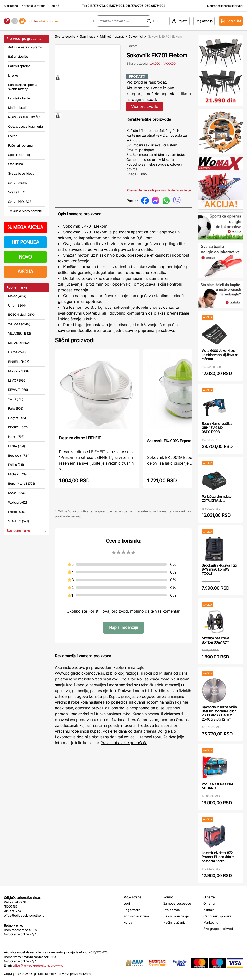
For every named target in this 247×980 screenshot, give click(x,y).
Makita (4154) (17, 296)
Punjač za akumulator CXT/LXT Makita (217, 498)
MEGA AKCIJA (25, 227)
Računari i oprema (20, 145)
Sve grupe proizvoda (219, 929)
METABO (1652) (19, 343)
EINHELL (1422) (19, 362)
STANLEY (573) (19, 521)
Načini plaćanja (174, 922)
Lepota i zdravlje (19, 98)
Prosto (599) (17, 512)
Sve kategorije (65, 36)
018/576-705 (134, 6)
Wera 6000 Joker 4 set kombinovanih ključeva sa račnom (220, 355)
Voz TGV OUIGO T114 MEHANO (217, 786)
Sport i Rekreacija (20, 155)
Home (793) (16, 437)
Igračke (13, 75)
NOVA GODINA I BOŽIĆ (24, 117)
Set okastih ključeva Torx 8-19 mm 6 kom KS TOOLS (219, 569)
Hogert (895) (17, 418)
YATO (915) (16, 399)
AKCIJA (25, 272)
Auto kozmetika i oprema (25, 47)
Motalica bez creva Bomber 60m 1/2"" (215, 640)
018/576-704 (115, 6)
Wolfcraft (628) (18, 502)
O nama (209, 903)
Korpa (128, 922)
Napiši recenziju (123, 627)
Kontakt (209, 910)
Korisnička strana (34, 6)
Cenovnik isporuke (217, 916)
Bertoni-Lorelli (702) (22, 483)
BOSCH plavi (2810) (21, 315)
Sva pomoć (172, 910)
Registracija (132, 910)
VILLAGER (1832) (20, 333)
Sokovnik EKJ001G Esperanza (172, 441)
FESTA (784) (17, 446)
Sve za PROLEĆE (20, 202)
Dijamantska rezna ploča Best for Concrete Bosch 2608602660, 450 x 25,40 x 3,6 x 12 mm (219, 713)
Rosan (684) (17, 493)
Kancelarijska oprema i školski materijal (23, 87)
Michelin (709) (18, 474)
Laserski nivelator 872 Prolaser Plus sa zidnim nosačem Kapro (218, 857)
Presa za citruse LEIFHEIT (80, 438)
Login (128, 903)
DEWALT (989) (18, 390)
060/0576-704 (155, 6)
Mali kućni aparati (112, 36)
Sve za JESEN (18, 183)
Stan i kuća (15, 164)
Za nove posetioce (177, 903)
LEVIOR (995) (17, 380)
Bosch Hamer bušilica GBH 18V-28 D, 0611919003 (217, 428)
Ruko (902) (16, 408)
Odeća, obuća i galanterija (25, 126)
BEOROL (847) (18, 427)
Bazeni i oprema (19, 66)
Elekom (132, 46)
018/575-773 (96, 6)
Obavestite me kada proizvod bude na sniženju (159, 190)
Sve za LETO (17, 192)
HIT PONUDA (25, 242)
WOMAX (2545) (19, 324)
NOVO (25, 257)
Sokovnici (136, 36)
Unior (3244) (17, 305)
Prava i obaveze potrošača (124, 743)
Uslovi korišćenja (176, 916)
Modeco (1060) (19, 371)
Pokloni (13, 136)
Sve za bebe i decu (21, 173)
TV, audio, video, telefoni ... (27, 211)
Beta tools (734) (19, 455)
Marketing (11, 6)
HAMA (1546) (17, 352)
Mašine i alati (17, 108)
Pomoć (54, 6)
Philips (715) (16, 465)
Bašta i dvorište (18, 56)
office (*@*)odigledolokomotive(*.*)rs (38, 966)
